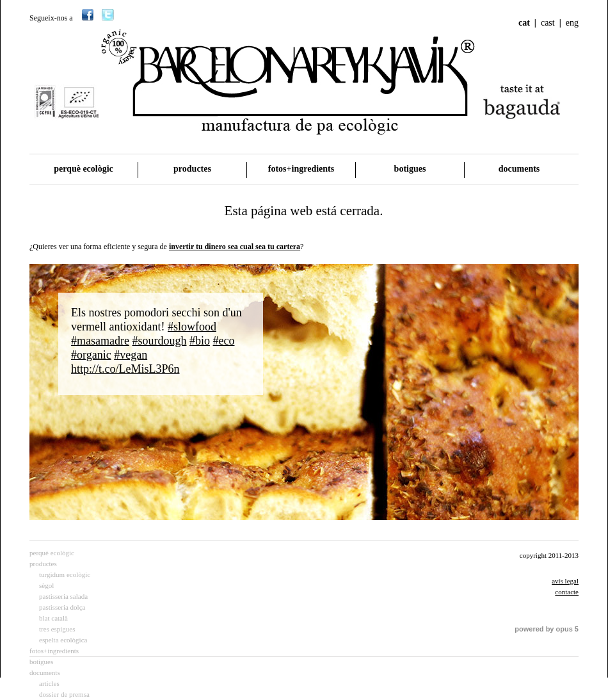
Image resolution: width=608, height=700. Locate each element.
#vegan (131, 355)
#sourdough (159, 341)
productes (192, 169)
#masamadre (100, 341)
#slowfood (192, 327)
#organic (91, 355)
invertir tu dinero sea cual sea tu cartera (235, 247)
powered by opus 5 (547, 629)
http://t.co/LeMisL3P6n (125, 369)
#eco (223, 341)
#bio (200, 341)
